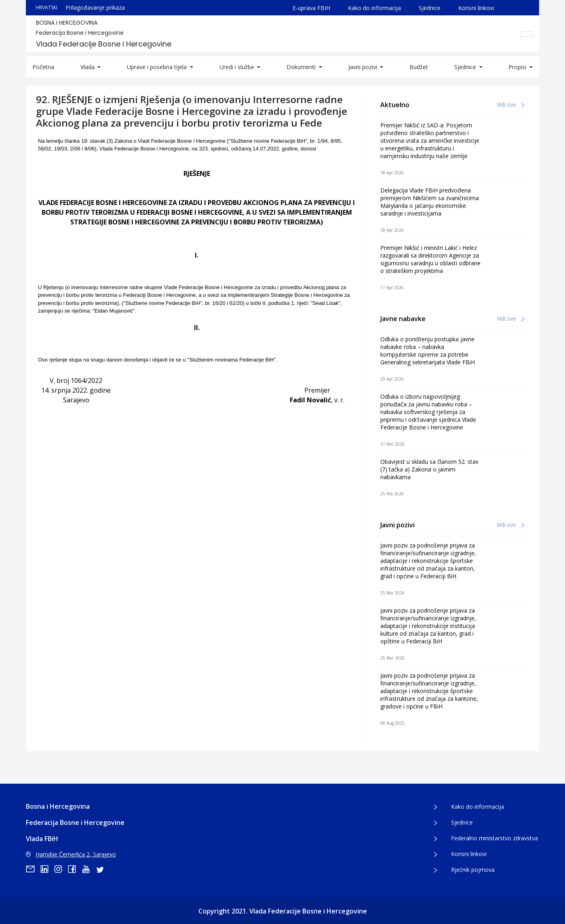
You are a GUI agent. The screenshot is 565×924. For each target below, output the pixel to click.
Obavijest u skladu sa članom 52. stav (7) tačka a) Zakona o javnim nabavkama (429, 469)
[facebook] (75, 869)
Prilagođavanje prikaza (95, 7)
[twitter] (102, 869)
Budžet (419, 67)
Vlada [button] (88, 67)
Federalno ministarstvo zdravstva (494, 838)
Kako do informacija (374, 8)
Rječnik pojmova (473, 870)
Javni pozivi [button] (364, 67)
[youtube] (89, 869)
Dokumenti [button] (302, 67)
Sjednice (430, 8)
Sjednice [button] (466, 67)
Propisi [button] (518, 67)
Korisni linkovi (476, 8)
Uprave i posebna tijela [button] (158, 67)
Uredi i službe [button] (238, 67)
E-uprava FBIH (311, 8)
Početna (43, 67)
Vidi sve (511, 105)
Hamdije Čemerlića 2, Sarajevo (71, 854)
